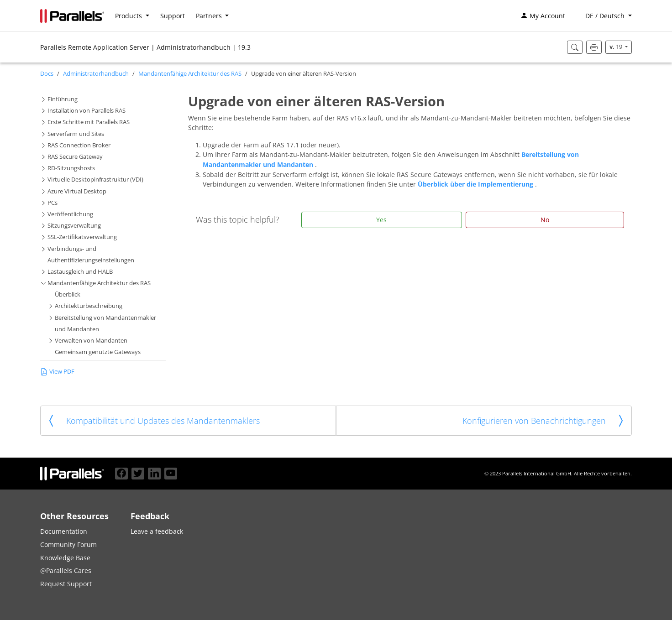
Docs (47, 74)
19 (617, 47)
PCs (52, 203)
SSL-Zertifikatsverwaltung (82, 237)
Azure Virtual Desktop (77, 191)
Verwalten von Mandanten (91, 341)
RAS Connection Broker (79, 145)
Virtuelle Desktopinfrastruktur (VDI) (95, 180)
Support (173, 16)
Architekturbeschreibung (89, 306)
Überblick (68, 294)
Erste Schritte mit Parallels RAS (89, 122)
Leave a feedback (157, 531)
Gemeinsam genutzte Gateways (98, 352)
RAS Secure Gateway (75, 157)
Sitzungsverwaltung (74, 226)
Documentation (64, 531)
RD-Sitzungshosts (71, 168)
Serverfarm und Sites (76, 134)
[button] (604, 16)
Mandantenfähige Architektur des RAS (190, 74)
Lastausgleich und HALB (80, 272)
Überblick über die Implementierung (476, 184)
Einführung (63, 99)
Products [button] (129, 16)
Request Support (66, 584)
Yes (381, 220)
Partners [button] (210, 16)
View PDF (57, 372)
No (545, 220)
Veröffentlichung (70, 214)
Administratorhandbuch (96, 74)
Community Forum (68, 544)
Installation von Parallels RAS (87, 111)
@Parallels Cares (66, 571)
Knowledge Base (65, 558)
